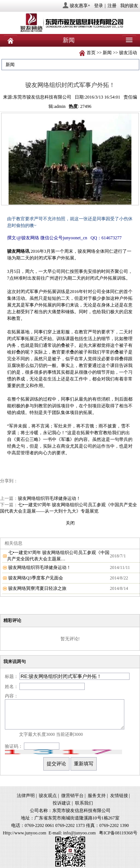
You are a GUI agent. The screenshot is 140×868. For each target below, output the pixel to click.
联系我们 (84, 803)
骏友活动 (128, 53)
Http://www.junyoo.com (24, 833)
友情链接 (119, 796)
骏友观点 (48, 796)
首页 (91, 53)
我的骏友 (129, 6)
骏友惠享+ (80, 6)
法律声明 (26, 796)
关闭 (70, 523)
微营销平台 (72, 796)
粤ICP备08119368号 (118, 833)
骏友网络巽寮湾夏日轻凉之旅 (37, 588)
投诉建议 (62, 803)
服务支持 (97, 796)
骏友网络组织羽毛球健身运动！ (49, 498)
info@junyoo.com (79, 833)
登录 (99, 6)
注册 (112, 6)
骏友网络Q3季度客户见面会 (36, 578)
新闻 (107, 53)
